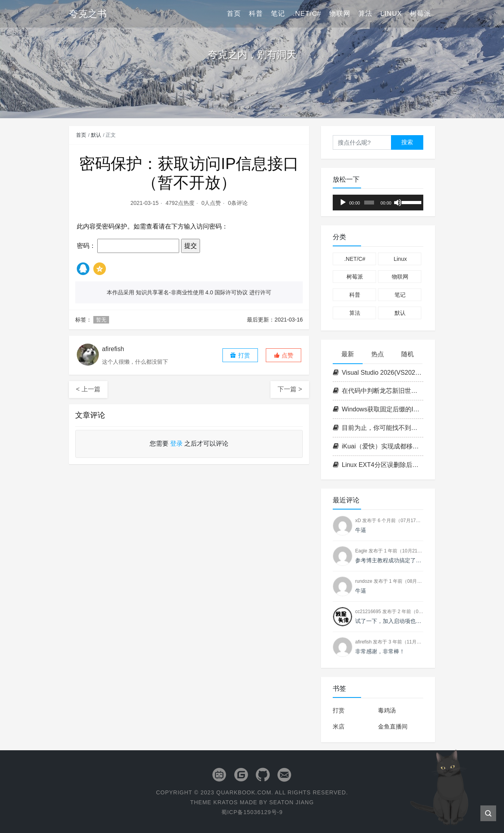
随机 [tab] (408, 354)
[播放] (343, 203)
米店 (339, 726)
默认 (96, 135)
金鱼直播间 (393, 726)
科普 (256, 14)
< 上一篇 (88, 389)
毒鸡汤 (387, 710)
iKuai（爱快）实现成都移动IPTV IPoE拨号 (378, 446)
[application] (378, 203)
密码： (128, 246)
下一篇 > (290, 389)
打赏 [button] (240, 355)
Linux (391, 14)
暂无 (101, 320)
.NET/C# (307, 14)
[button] (283, 355)
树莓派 (421, 14)
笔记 (278, 14)
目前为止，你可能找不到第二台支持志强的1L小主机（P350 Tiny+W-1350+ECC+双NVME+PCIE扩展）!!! (378, 428)
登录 (176, 443)
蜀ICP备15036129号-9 (252, 812)
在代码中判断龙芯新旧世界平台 (378, 391)
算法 (365, 14)
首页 (234, 14)
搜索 (407, 142)
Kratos (226, 802)
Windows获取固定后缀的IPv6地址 (378, 409)
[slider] (369, 203)
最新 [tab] (348, 354)
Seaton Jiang (292, 802)
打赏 (339, 710)
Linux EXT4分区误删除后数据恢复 (378, 465)
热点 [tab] (378, 354)
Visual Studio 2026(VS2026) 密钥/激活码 (378, 373)
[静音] (398, 203)
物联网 (340, 14)
